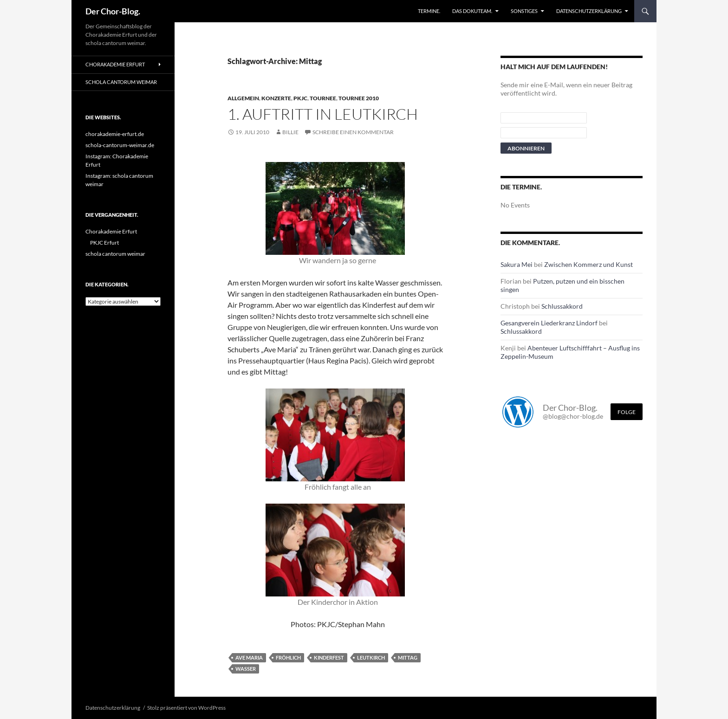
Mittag (408, 657)
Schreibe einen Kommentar (353, 132)
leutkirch (371, 657)
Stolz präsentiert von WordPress (186, 708)
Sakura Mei (517, 264)
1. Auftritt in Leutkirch (323, 114)
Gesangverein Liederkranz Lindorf (549, 323)
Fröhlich (288, 657)
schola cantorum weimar (121, 82)
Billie (290, 132)
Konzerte (276, 98)
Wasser (246, 669)
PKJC (300, 98)
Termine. (429, 11)
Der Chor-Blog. (113, 11)
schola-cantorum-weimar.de (120, 145)
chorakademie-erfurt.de (115, 134)
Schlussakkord (562, 306)
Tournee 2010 (359, 98)
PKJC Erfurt (104, 243)
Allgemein (243, 98)
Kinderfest (329, 657)
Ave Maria (249, 657)
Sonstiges (524, 11)
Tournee (323, 98)
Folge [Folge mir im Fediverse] (627, 412)
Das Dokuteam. (472, 11)
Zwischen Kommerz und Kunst (588, 264)
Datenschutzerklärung (589, 11)
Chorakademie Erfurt (115, 64)
